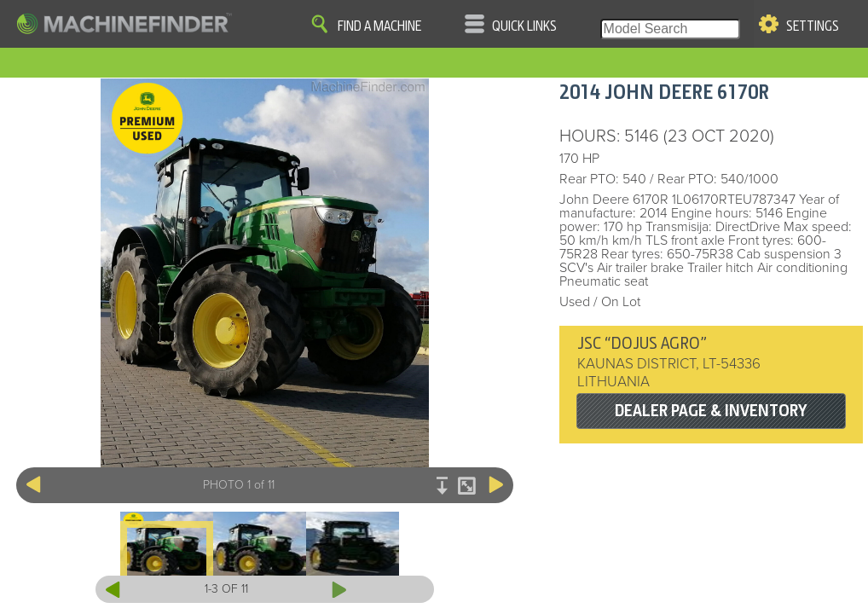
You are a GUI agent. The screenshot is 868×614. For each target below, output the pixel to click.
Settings (813, 26)
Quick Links (524, 26)
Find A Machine (379, 26)
